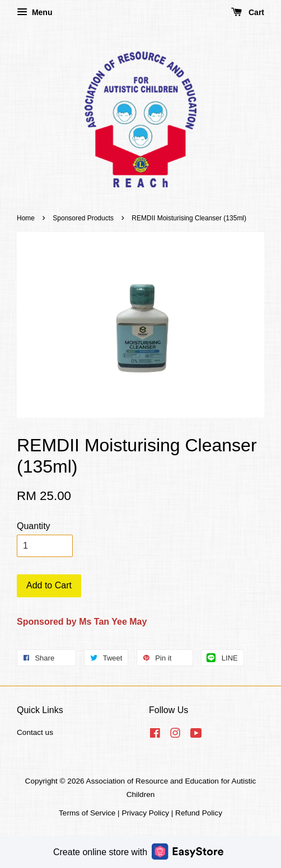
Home (26, 218)
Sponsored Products (83, 218)
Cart (248, 12)
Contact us (35, 732)
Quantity (34, 526)
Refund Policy (199, 813)
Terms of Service (87, 813)
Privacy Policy (145, 813)
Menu (34, 12)
